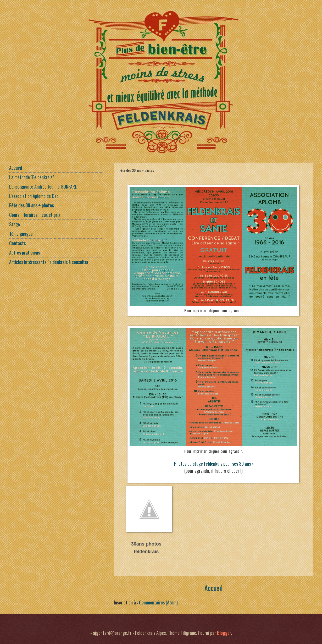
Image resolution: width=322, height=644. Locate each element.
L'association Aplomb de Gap (34, 196)
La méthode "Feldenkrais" (31, 177)
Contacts (17, 243)
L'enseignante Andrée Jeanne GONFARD (43, 186)
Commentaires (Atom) (158, 602)
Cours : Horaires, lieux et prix (35, 215)
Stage (15, 224)
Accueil (213, 588)
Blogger (224, 633)
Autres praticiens (24, 252)
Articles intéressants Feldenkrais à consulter (49, 262)
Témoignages (21, 233)
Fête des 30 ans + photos (31, 205)
